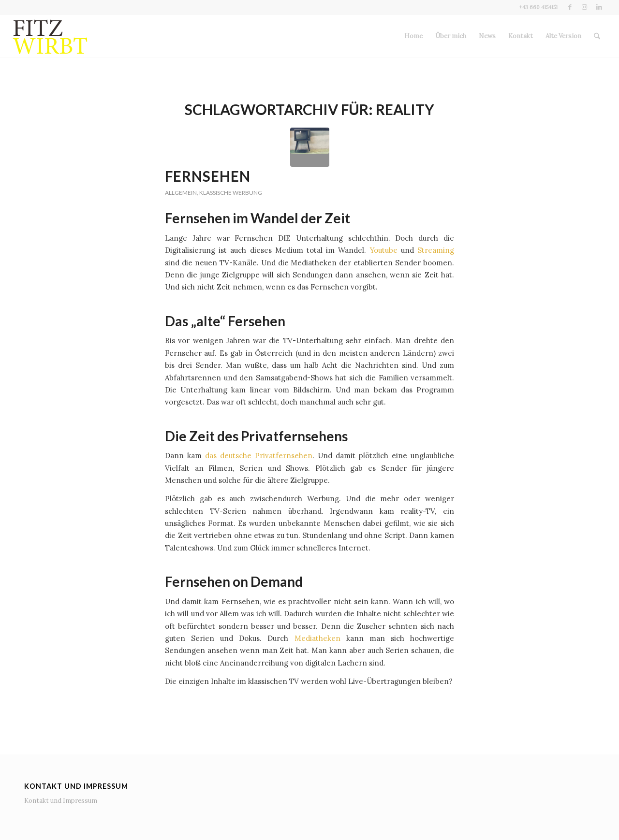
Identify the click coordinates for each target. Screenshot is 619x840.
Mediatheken (317, 638)
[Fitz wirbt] (51, 36)
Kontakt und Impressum (61, 801)
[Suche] (597, 36)
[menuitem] (413, 36)
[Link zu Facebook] (570, 7)
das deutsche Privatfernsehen (259, 456)
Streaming (436, 250)
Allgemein (181, 193)
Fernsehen (208, 176)
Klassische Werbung (231, 193)
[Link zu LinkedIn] (599, 7)
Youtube (384, 250)
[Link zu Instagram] (584, 7)
